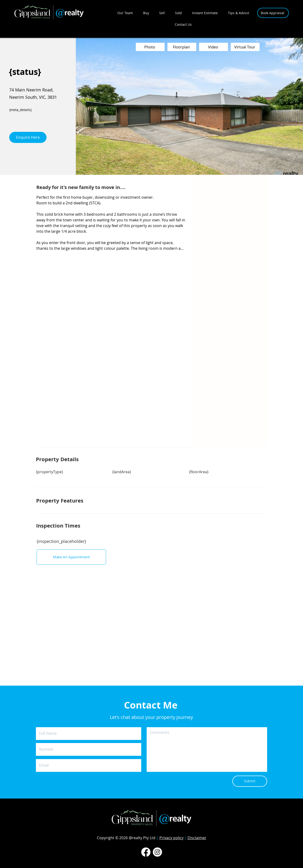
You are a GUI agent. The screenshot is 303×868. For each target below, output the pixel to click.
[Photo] (150, 47)
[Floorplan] (182, 47)
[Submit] (250, 781)
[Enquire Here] (28, 137)
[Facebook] (146, 852)
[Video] (213, 47)
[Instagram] (157, 852)
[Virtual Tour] (245, 47)
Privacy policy (171, 838)
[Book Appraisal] (273, 13)
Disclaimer (197, 838)
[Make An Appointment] (71, 557)
